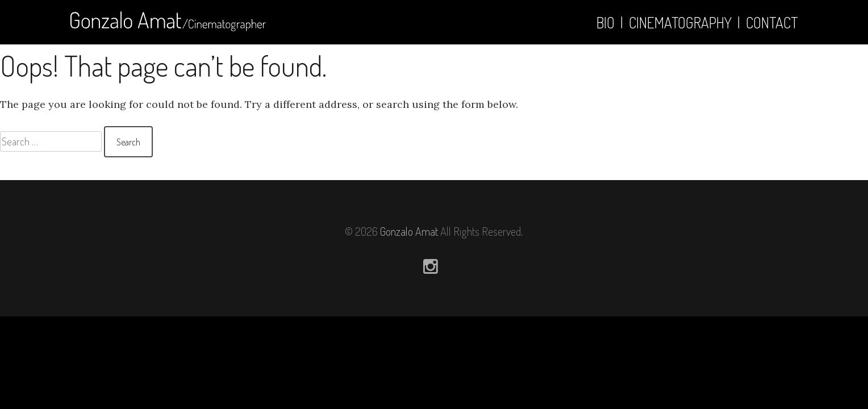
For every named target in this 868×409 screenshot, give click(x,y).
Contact (772, 22)
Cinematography (680, 22)
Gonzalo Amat (409, 231)
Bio (606, 22)
